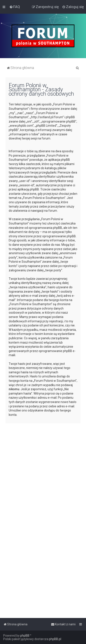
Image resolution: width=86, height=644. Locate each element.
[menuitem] (15, 7)
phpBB (25, 636)
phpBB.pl (55, 639)
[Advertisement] (43, 469)
